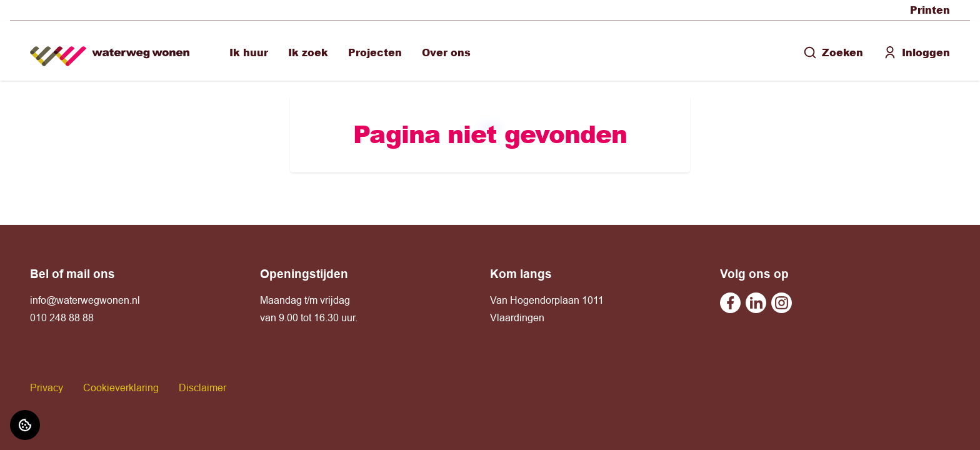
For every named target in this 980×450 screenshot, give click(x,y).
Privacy (47, 387)
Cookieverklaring (121, 387)
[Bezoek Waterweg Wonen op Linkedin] (756, 303)
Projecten (375, 52)
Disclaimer (202, 387)
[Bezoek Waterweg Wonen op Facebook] (730, 303)
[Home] (110, 51)
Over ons (446, 52)
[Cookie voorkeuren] (25, 425)
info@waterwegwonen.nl (85, 300)
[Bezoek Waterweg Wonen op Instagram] (782, 303)
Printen (930, 10)
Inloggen (917, 52)
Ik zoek (308, 52)
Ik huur (249, 52)
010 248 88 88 (62, 317)
